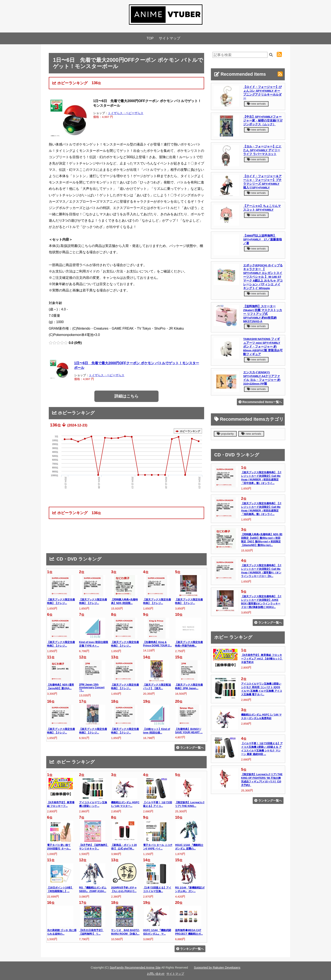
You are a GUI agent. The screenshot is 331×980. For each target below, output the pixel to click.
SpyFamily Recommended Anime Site (135, 968)
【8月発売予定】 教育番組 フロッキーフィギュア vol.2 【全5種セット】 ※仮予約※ (262, 659)
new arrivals (256, 104)
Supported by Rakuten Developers (217, 968)
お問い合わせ (156, 974)
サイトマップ (170, 38)
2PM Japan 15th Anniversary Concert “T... (92, 687)
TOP (150, 38)
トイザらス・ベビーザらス (126, 113)
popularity (225, 434)
